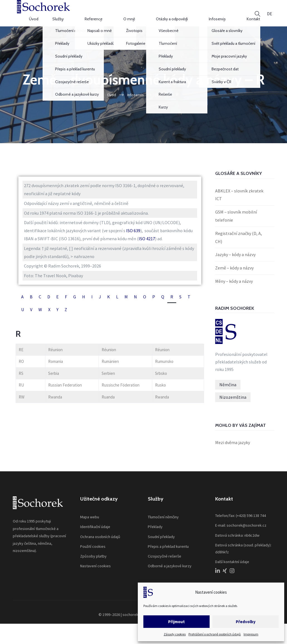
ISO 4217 (147, 243)
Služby (108, 15)
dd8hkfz (222, 556)
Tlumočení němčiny (163, 521)
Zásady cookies (175, 634)
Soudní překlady (161, 541)
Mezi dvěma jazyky (233, 447)
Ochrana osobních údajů (100, 541)
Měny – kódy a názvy (234, 286)
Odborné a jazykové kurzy (170, 570)
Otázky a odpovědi (182, 15)
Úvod (89, 15)
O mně (153, 15)
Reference (130, 15)
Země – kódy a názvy (234, 272)
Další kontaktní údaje (232, 566)
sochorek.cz (133, 619)
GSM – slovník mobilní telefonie (236, 220)
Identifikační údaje (95, 531)
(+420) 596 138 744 (251, 520)
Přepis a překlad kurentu (168, 551)
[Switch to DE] (270, 15)
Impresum (251, 634)
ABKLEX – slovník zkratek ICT (239, 199)
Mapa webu (90, 521)
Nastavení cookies (95, 570)
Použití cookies (93, 551)
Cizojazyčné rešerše (165, 561)
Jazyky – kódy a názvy (235, 259)
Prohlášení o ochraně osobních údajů (215, 634)
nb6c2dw (252, 539)
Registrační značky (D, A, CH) (239, 242)
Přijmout (176, 622)
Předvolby (246, 622)
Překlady (155, 531)
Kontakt (237, 15)
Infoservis (214, 15)
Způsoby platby (93, 561)
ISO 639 (133, 235)
